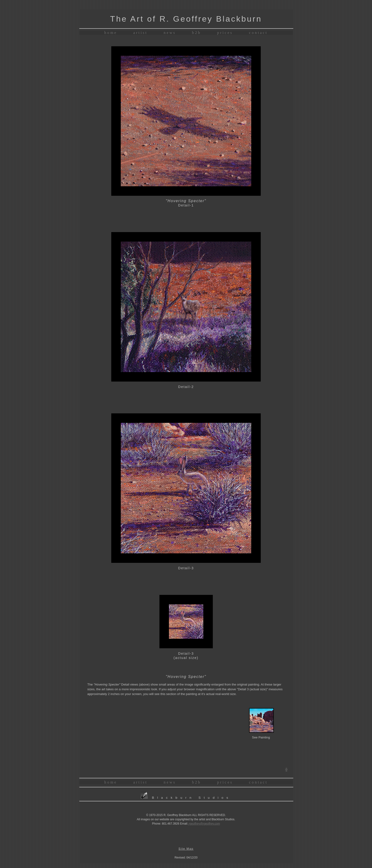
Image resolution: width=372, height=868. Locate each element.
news (170, 33)
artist (140, 33)
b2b (196, 33)
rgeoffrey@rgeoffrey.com (204, 824)
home (111, 33)
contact (258, 33)
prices (225, 33)
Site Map (186, 849)
